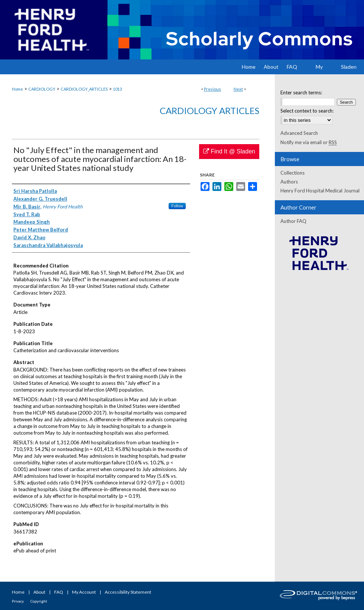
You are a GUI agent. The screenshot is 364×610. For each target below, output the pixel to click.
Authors (289, 182)
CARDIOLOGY (42, 89)
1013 (117, 89)
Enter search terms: (301, 93)
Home (17, 89)
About (39, 592)
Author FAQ (293, 221)
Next (238, 89)
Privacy (18, 601)
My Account (84, 592)
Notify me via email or (309, 142)
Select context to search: (307, 111)
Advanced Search (299, 133)
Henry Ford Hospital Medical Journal (320, 191)
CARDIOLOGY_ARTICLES (84, 89)
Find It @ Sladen (229, 151)
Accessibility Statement (128, 592)
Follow (177, 206)
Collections (292, 173)
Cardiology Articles (209, 111)
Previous (212, 89)
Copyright (39, 601)
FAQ (59, 592)
